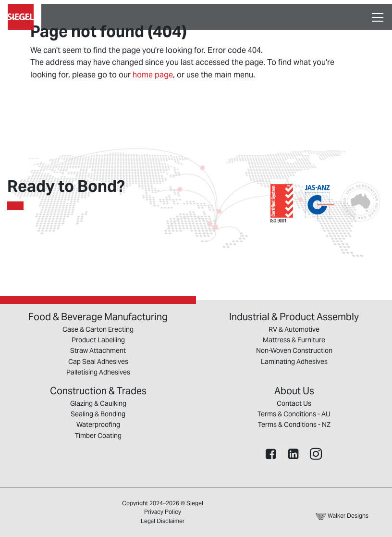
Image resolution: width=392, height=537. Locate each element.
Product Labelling (98, 340)
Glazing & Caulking (98, 403)
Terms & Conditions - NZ (294, 425)
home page (153, 75)
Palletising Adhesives (98, 372)
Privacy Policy (163, 512)
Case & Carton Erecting (98, 329)
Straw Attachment (98, 350)
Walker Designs (342, 516)
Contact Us (294, 403)
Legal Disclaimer (163, 521)
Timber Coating (98, 436)
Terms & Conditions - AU (294, 414)
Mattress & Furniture (294, 340)
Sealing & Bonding (98, 414)
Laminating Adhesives (294, 362)
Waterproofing (98, 425)
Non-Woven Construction (294, 350)
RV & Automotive (294, 329)
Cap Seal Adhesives (98, 362)
